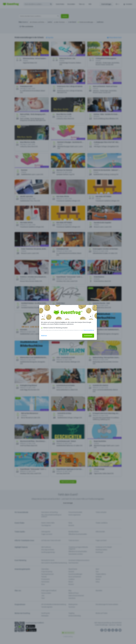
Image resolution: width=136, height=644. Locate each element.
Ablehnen (44, 336)
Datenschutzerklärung (89, 330)
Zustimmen (88, 336)
